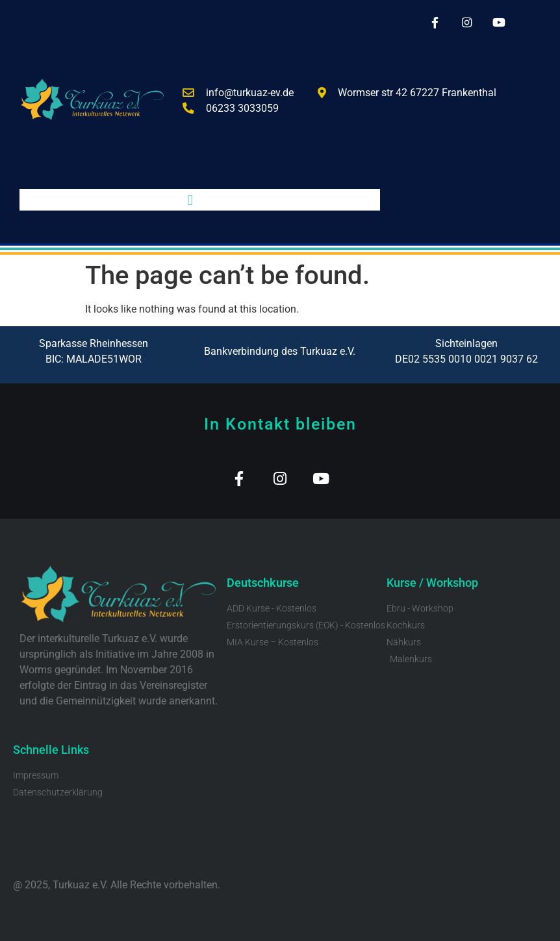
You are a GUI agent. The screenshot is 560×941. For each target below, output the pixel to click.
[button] (190, 200)
